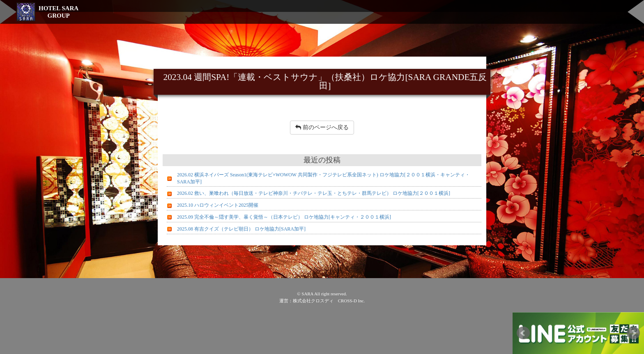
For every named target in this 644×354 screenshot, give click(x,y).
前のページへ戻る (322, 127)
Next (633, 333)
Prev (523, 333)
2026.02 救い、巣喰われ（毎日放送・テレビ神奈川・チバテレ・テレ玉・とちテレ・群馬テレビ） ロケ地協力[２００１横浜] (314, 193)
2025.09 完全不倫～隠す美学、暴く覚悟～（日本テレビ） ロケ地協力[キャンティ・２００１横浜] (284, 217)
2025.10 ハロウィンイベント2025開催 (218, 205)
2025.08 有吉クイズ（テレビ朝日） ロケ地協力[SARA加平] (241, 229)
